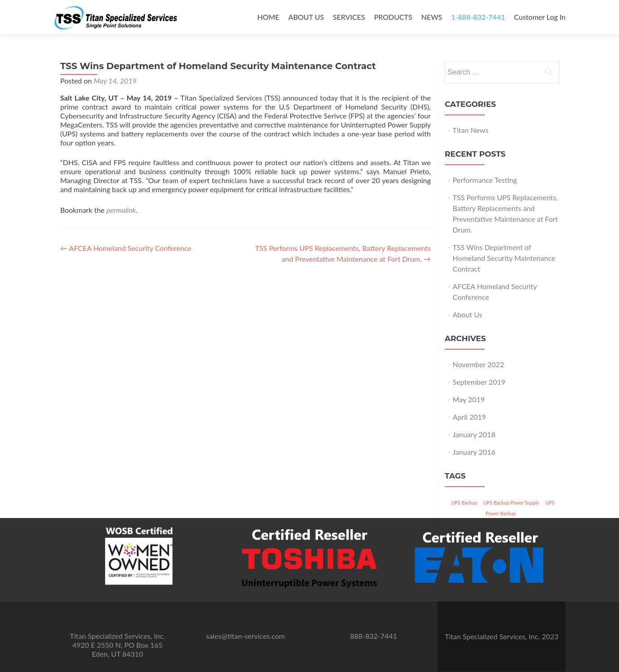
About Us (468, 314)
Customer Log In (540, 17)
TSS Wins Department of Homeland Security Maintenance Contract (504, 258)
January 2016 (474, 452)
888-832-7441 (374, 636)
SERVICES (349, 17)
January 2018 (474, 434)
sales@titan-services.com (246, 636)
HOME (268, 17)
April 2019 (469, 417)
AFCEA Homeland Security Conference (126, 248)
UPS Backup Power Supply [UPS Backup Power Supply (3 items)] (511, 503)
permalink (121, 210)
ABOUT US (306, 17)
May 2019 (469, 399)
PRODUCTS (393, 17)
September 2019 (479, 382)
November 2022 (479, 364)
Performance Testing (485, 180)
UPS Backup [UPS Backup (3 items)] (464, 503)
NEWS (432, 17)
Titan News (471, 130)
